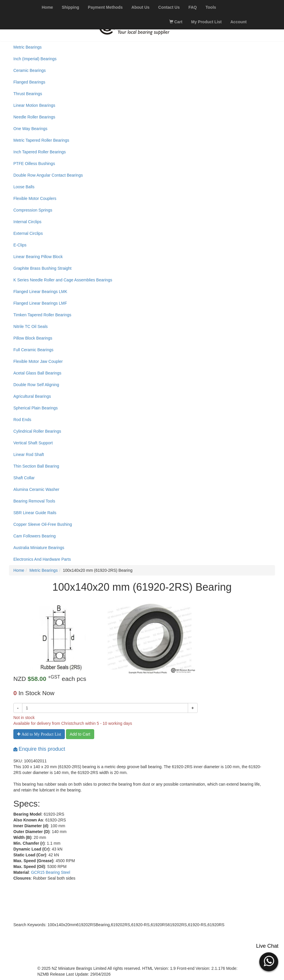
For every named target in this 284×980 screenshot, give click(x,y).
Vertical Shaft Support (33, 443)
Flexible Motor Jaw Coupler (38, 361)
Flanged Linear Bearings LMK (40, 292)
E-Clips (20, 245)
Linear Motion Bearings (34, 105)
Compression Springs (33, 210)
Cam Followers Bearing (35, 536)
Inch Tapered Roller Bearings (40, 152)
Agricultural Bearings (32, 396)
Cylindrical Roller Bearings (37, 431)
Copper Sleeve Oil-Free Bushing (43, 524)
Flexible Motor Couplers (35, 198)
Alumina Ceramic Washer (36, 489)
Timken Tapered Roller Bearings (42, 315)
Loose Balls (24, 187)
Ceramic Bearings (30, 70)
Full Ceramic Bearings (33, 350)
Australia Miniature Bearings (39, 548)
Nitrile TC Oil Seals (31, 326)
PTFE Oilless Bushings (34, 164)
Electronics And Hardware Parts (42, 559)
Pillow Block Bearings (33, 338)
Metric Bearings (27, 47)
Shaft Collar (24, 478)
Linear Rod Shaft (29, 455)
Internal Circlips (27, 222)
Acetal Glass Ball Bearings (37, 373)
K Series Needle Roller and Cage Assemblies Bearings (63, 280)
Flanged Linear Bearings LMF (40, 303)
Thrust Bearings (28, 94)
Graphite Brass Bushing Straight (42, 268)
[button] (269, 961)
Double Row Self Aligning (36, 385)
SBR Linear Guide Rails (35, 513)
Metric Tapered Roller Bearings (41, 140)
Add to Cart (80, 734)
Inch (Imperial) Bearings (35, 59)
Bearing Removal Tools (34, 501)
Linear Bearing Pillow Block (38, 257)
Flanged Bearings (29, 82)
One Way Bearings (30, 129)
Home (19, 570)
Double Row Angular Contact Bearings (48, 175)
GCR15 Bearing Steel (51, 872)
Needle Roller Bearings (34, 117)
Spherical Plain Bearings (36, 408)
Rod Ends (22, 420)
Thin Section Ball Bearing (36, 466)
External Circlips (28, 233)
